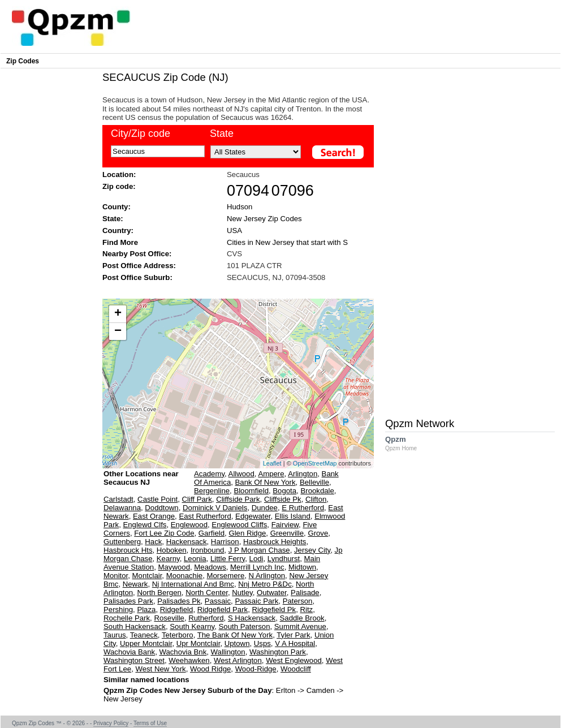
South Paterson (245, 626)
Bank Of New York (266, 482)
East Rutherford (205, 516)
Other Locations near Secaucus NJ (141, 482)
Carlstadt (118, 499)
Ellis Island (293, 516)
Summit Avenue (300, 626)
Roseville (169, 618)
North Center (207, 593)
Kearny (168, 559)
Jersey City (312, 550)
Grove (318, 533)
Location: (119, 175)
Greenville (287, 533)
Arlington (303, 474)
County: (116, 207)
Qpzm (407, 443)
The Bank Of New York (235, 635)
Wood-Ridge (256, 669)
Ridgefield (177, 609)
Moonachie (185, 576)
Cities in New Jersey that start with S (287, 242)
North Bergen (159, 593)
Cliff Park (197, 499)
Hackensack (187, 542)
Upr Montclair (198, 643)
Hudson (239, 207)
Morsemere (226, 576)
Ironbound (207, 550)
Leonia (195, 559)
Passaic (218, 601)
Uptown (237, 643)
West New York (160, 669)
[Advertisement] (232, 289)
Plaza (146, 609)
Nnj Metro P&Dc (265, 584)
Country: (118, 231)
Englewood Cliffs (239, 525)
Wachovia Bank (129, 652)
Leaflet (272, 463)
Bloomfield (251, 491)
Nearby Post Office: (137, 254)
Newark (135, 584)
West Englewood (294, 660)
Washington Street (134, 660)
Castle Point (157, 499)
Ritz (307, 609)
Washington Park (278, 652)
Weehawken (189, 660)
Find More (120, 242)
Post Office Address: (139, 266)
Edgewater (253, 516)
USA (234, 231)
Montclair (147, 576)
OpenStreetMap (315, 463)
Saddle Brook (302, 618)
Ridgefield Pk (274, 609)
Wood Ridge (210, 669)
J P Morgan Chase (259, 550)
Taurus (115, 635)
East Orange (154, 516)
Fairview (285, 525)
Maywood (174, 567)
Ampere (271, 474)
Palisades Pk (179, 601)
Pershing (118, 609)
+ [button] (118, 314)
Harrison (225, 542)
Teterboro (178, 635)
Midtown (302, 567)
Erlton (286, 690)
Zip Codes (23, 61)
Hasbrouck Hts (128, 550)
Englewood (189, 525)
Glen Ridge (247, 533)
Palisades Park (128, 601)
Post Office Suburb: (137, 277)
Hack (153, 542)
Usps (262, 643)
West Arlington (238, 660)
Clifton (316, 499)
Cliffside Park (238, 499)
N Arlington (267, 576)
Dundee (265, 508)
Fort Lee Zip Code (164, 533)
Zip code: (119, 186)
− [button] (118, 331)
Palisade (305, 593)
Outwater (272, 593)
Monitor (116, 576)
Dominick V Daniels (215, 508)
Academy (209, 474)
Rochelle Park (127, 618)
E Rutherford (303, 508)
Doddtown (161, 508)
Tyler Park (293, 635)
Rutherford (206, 618)
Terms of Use (150, 723)
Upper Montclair (146, 643)
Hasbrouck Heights (275, 542)
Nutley (242, 593)
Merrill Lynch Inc (257, 567)
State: (113, 219)
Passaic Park (256, 601)
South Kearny (192, 626)
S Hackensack (252, 618)
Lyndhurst (284, 559)
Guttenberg (122, 542)
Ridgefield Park (223, 609)
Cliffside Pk (283, 499)
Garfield (212, 533)
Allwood (241, 474)
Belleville (314, 482)
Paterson (298, 601)
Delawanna (122, 508)
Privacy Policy (111, 723)
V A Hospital (295, 643)
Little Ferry (228, 559)
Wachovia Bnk (183, 652)
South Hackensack (135, 626)
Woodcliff (296, 669)
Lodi (256, 559)
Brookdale (317, 491)
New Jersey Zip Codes (264, 219)
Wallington (228, 652)
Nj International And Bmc (193, 584)
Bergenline (212, 491)
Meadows (210, 567)
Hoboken (172, 550)
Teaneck (144, 635)
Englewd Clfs (144, 525)
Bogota (284, 491)
